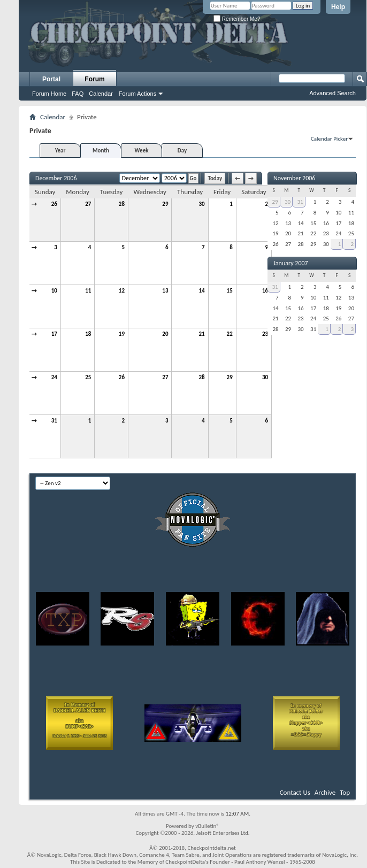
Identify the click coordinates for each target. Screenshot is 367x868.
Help (338, 7)
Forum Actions (137, 94)
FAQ (78, 94)
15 (230, 291)
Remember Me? (237, 19)
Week (142, 151)
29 (165, 204)
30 (201, 204)
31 (54, 421)
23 (265, 334)
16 (265, 291)
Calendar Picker (329, 139)
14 (201, 291)
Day (182, 151)
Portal (51, 79)
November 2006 (294, 178)
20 (165, 334)
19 (122, 334)
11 (88, 291)
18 (88, 334)
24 (54, 377)
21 (201, 334)
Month (101, 151)
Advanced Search (332, 93)
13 (165, 291)
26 (54, 204)
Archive (325, 792)
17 (54, 334)
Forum (94, 79)
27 (88, 204)
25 (88, 377)
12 (122, 291)
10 (54, 291)
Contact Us (295, 792)
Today (215, 178)
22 (230, 334)
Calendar (101, 94)
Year (60, 151)
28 (122, 204)
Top (345, 792)
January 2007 (291, 263)
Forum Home (49, 94)
